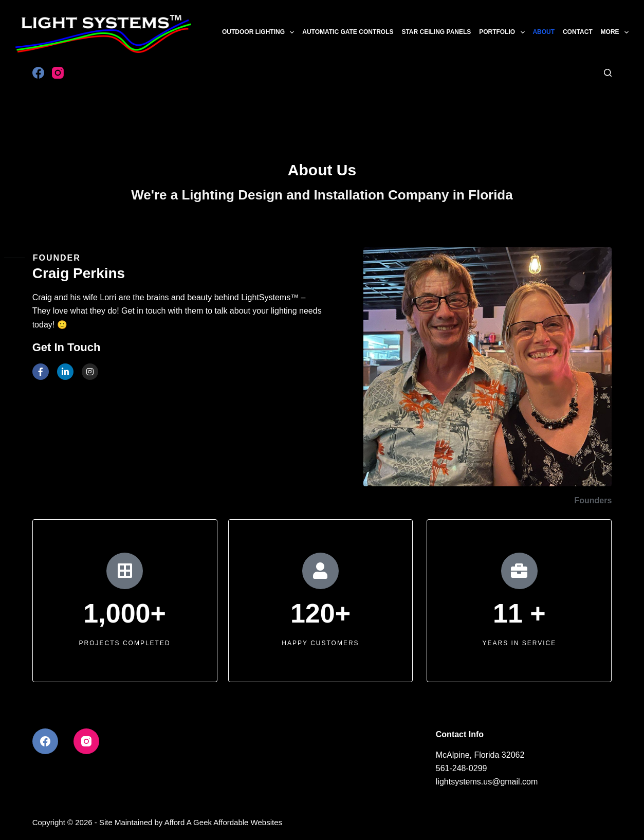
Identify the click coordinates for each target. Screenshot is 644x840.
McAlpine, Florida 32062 (480, 755)
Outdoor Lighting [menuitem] (259, 32)
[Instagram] (58, 73)
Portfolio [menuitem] (503, 32)
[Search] (608, 73)
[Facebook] (38, 73)
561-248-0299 (462, 768)
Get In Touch (67, 347)
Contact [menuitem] (578, 32)
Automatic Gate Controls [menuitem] (348, 32)
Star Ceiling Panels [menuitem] (436, 32)
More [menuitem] (615, 32)
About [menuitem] (544, 32)
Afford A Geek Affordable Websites (223, 822)
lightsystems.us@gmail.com (487, 782)
